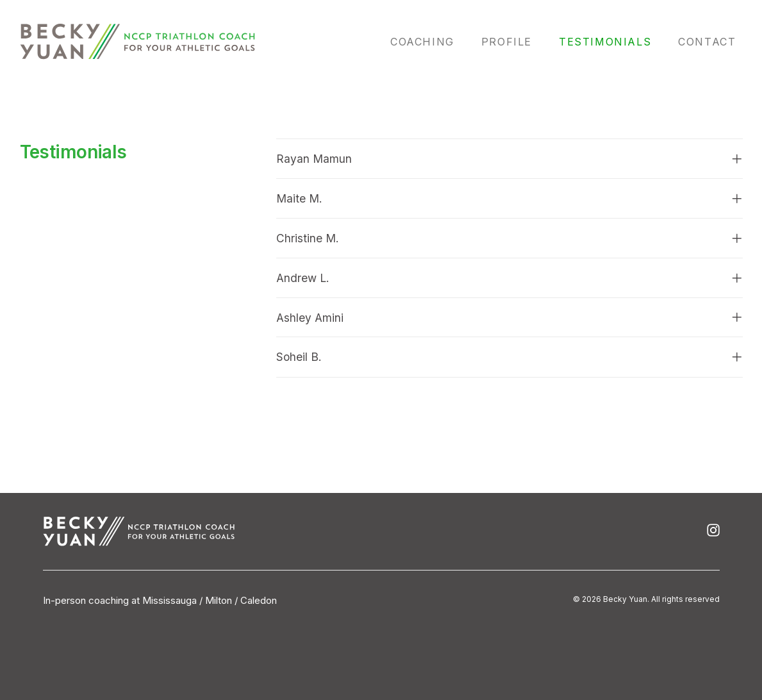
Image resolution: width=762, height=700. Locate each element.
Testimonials (605, 42)
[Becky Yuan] (138, 42)
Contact (707, 42)
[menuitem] (430, 42)
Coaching (422, 42)
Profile (507, 42)
